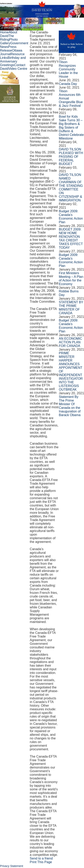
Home (4, 32)
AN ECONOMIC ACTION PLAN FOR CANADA (70, 342)
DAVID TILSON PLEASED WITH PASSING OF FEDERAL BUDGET (71, 157)
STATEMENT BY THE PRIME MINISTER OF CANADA (71, 308)
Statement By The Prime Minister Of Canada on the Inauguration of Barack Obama (70, 406)
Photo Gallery (9, 41)
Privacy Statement (12, 866)
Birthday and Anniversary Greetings (13, 61)
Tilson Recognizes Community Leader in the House (68, 69)
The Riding (7, 38)
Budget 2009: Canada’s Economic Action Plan (71, 217)
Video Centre (18, 69)
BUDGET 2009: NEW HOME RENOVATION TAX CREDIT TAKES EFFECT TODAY (71, 238)
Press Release (8, 49)
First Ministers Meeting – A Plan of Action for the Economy (71, 279)
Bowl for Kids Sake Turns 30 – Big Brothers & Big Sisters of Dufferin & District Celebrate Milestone (71, 127)
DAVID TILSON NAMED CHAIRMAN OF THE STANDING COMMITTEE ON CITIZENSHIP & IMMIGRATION (71, 188)
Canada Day (68, 84)
